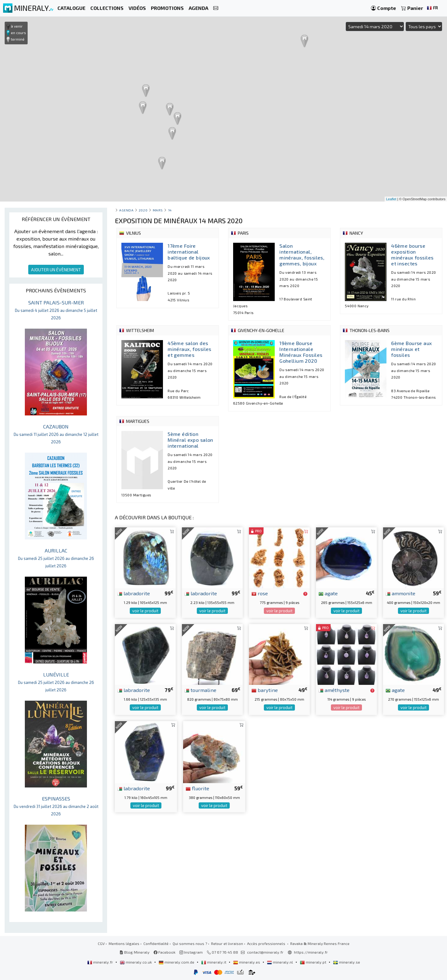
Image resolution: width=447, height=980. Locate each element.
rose (260, 593)
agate (328, 593)
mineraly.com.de (177, 962)
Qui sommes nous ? (190, 943)
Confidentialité (156, 943)
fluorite (197, 788)
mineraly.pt (314, 962)
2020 (143, 210)
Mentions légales (124, 943)
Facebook (165, 952)
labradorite (134, 593)
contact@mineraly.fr (265, 952)
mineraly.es (247, 962)
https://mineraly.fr (311, 952)
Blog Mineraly (135, 952)
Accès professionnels (267, 943)
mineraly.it (214, 962)
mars (158, 210)
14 (170, 210)
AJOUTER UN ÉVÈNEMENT (56, 270)
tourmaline (200, 690)
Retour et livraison (227, 943)
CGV (101, 943)
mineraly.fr (101, 962)
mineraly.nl (280, 962)
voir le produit (145, 611)
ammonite (400, 593)
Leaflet (391, 199)
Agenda (126, 210)
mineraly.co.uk (136, 962)
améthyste (334, 690)
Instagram (191, 952)
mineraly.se (347, 962)
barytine (265, 690)
